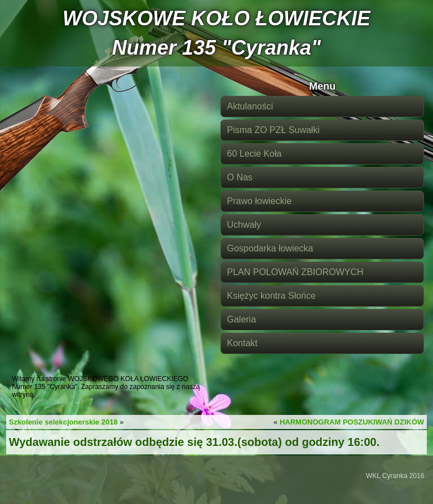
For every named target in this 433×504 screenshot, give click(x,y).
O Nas (239, 177)
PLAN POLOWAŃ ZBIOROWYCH (295, 272)
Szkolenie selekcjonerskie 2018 (63, 422)
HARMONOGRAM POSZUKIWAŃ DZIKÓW (352, 422)
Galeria (241, 319)
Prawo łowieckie (259, 201)
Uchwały (244, 225)
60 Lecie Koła (254, 154)
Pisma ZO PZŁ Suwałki (273, 130)
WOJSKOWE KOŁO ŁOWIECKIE (216, 18)
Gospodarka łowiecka (270, 248)
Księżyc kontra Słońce (271, 296)
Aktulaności (250, 106)
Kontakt (242, 343)
